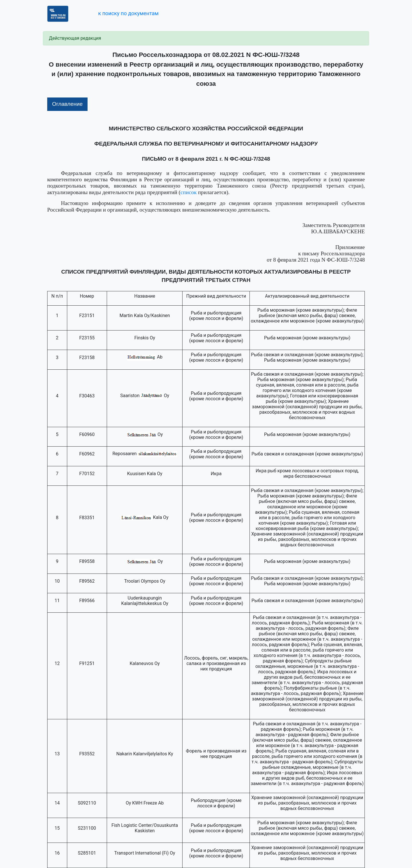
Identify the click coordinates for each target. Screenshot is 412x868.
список (189, 192)
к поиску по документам (128, 13)
